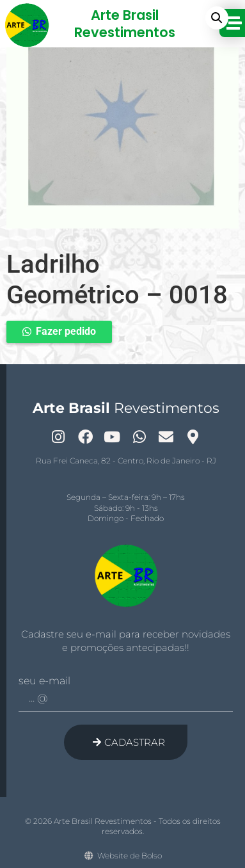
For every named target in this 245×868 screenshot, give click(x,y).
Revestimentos (126, 408)
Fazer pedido (66, 331)
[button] (217, 18)
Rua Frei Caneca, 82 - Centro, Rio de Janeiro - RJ (126, 461)
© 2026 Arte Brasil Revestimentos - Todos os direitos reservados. (123, 826)
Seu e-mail (44, 681)
